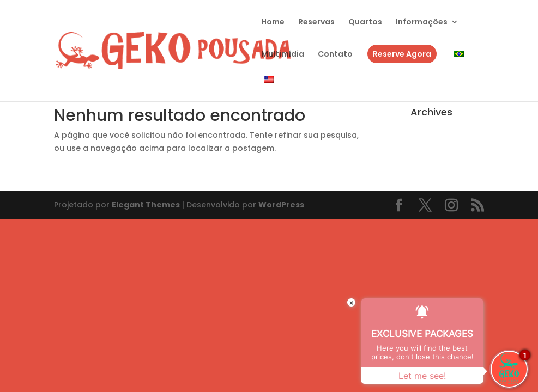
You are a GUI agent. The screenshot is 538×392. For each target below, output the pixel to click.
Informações (422, 23)
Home (273, 23)
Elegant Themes (146, 205)
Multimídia (283, 55)
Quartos (365, 23)
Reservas (316, 23)
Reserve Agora (402, 54)
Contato (335, 55)
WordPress (281, 205)
